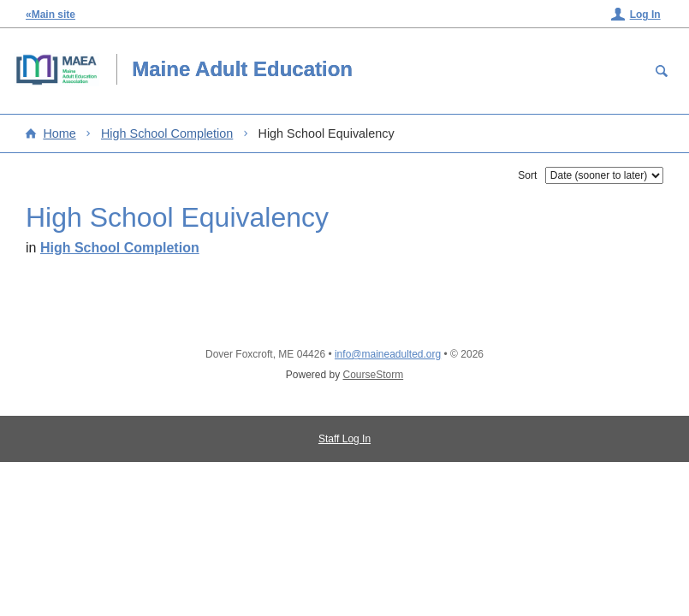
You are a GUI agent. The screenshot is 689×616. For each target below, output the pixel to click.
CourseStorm (374, 375)
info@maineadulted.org (388, 354)
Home (59, 133)
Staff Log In (344, 439)
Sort (527, 175)
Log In (645, 15)
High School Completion (167, 133)
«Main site (50, 15)
